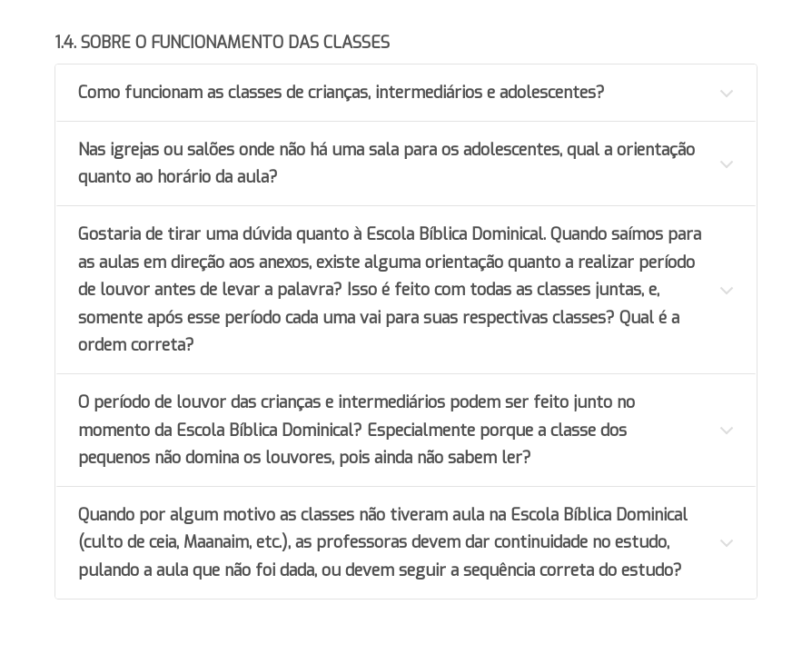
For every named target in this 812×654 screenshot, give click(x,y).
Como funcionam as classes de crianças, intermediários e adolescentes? (342, 93)
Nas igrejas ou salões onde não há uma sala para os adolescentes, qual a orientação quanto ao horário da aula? (386, 164)
